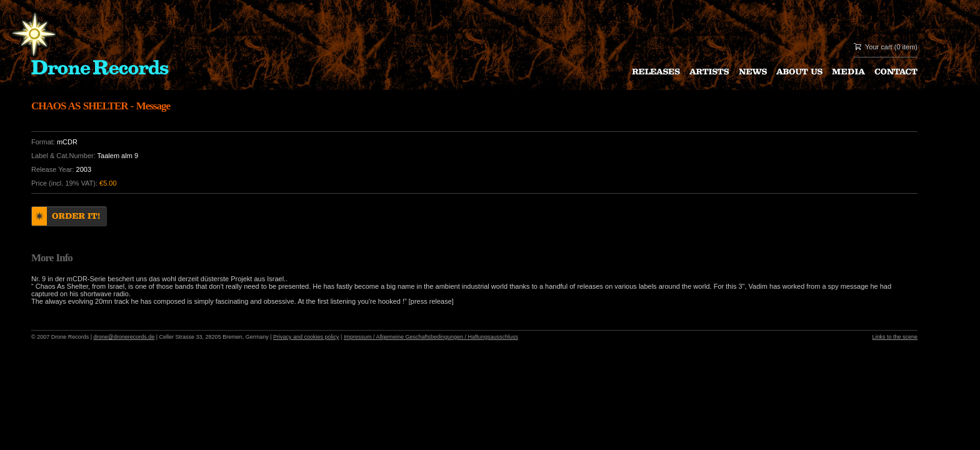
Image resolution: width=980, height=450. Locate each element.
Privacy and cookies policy (306, 337)
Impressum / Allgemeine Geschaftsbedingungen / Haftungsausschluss (431, 337)
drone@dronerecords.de (124, 337)
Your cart (879, 47)
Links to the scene (895, 337)
